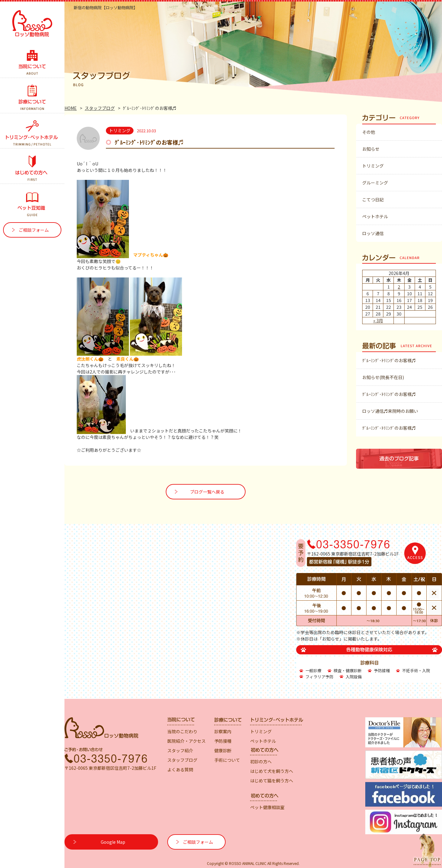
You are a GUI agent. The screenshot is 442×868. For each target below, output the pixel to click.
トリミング (373, 166)
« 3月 (378, 320)
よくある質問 (180, 769)
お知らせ (371, 149)
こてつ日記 (373, 200)
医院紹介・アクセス (186, 741)
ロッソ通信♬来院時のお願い (390, 411)
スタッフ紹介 (180, 750)
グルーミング (375, 183)
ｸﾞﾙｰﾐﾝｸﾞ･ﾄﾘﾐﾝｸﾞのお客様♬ (389, 360)
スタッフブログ (100, 108)
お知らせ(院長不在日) (383, 377)
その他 (369, 132)
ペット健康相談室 (267, 807)
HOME (71, 108)
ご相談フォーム (34, 230)
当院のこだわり (182, 731)
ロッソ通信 (373, 233)
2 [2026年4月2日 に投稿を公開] (399, 287)
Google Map (113, 842)
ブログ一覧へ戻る (207, 492)
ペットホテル (375, 216)
